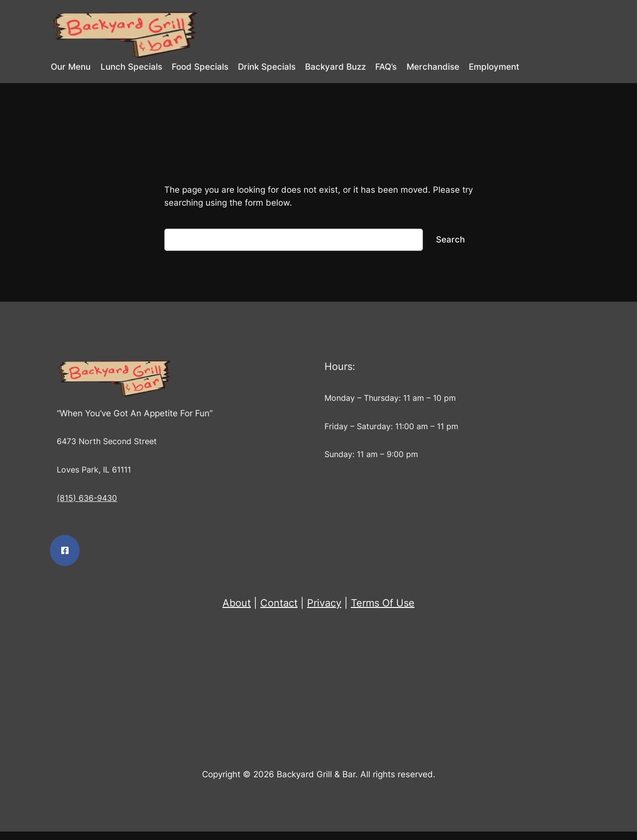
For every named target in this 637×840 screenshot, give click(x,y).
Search (450, 240)
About (237, 603)
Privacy (324, 603)
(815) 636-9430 (87, 498)
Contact (279, 603)
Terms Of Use (383, 603)
